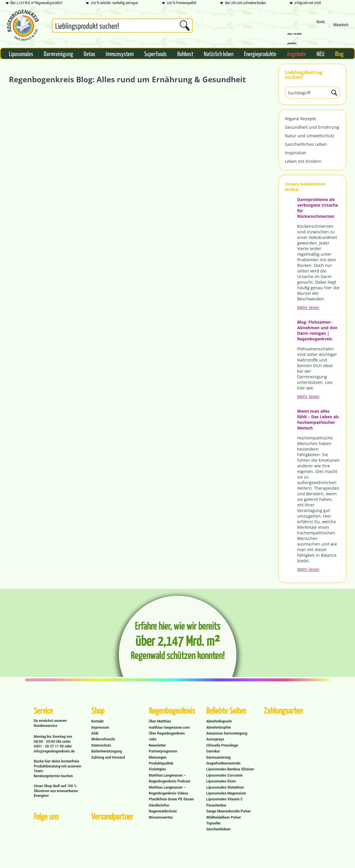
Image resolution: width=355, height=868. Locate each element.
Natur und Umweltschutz (310, 136)
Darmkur (213, 751)
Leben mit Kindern (303, 161)
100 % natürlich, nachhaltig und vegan (112, 3)
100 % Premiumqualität (179, 3)
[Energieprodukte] (260, 53)
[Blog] (339, 53)
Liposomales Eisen (221, 781)
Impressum (100, 727)
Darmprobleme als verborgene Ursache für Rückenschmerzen (318, 208)
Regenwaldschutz (163, 811)
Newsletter (158, 745)
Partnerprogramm (163, 751)
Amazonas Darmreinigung (227, 733)
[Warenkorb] (341, 27)
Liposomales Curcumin (224, 775)
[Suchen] (185, 26)
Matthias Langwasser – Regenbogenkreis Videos (169, 790)
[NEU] (320, 53)
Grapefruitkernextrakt (223, 763)
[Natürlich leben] (219, 53)
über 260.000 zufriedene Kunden (243, 3)
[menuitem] (122, 27)
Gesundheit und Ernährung (312, 127)
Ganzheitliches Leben (306, 144)
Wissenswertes (161, 817)
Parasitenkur (216, 805)
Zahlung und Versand (108, 757)
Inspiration (296, 153)
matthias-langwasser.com (169, 727)
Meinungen (158, 757)
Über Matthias (160, 721)
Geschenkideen (218, 829)
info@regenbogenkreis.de (54, 751)
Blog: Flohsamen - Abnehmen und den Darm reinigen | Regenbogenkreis (317, 330)
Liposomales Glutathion (225, 787)
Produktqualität (161, 763)
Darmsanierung (218, 757)
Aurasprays (215, 739)
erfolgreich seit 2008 (305, 3)
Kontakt (97, 721)
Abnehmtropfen (218, 727)
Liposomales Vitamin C (224, 799)
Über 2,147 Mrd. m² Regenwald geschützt (34, 3)
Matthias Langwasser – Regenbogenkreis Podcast (170, 778)
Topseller (213, 823)
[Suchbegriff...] (122, 26)
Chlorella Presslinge (222, 745)
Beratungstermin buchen (53, 776)
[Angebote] (296, 53)
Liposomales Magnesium (226, 793)
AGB (95, 733)
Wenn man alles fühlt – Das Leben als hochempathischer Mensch (318, 419)
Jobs (153, 739)
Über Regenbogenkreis (167, 733)
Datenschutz (101, 745)
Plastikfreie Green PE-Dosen (171, 799)
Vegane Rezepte (301, 119)
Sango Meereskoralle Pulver (228, 811)
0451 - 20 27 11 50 (49, 746)
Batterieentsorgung (107, 751)
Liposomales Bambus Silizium (230, 769)
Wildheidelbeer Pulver (223, 817)
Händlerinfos (159, 805)
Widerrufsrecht (103, 739)
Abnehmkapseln (219, 721)
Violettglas (157, 769)
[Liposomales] (21, 53)
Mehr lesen (308, 307)
